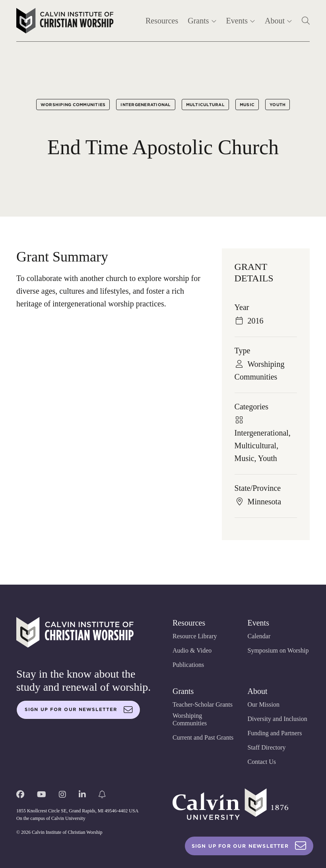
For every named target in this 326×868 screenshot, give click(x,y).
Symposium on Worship (278, 650)
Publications (188, 665)
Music (247, 105)
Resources (162, 21)
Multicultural (205, 105)
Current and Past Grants (203, 737)
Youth (277, 105)
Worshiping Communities (73, 105)
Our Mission (264, 704)
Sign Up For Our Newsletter (249, 846)
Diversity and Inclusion (277, 719)
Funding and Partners (275, 733)
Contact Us (262, 762)
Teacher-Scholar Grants (203, 704)
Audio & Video (192, 650)
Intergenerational (146, 105)
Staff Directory (267, 747)
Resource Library (195, 636)
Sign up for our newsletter (79, 710)
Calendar (259, 636)
